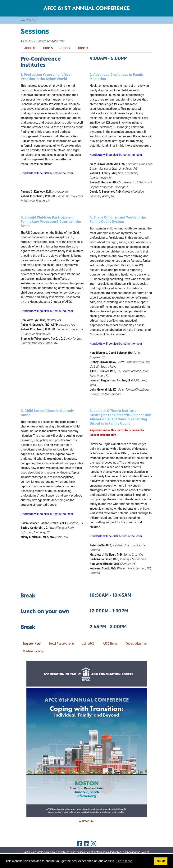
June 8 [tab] (82, 48)
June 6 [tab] (47, 48)
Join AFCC (88, 644)
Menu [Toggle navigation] (28, 20)
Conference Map (34, 651)
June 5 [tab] (30, 48)
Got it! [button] (161, 861)
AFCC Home (110, 644)
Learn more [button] (124, 861)
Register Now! (32, 644)
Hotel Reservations (61, 644)
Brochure (86, 821)
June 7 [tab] (65, 48)
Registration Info (136, 644)
